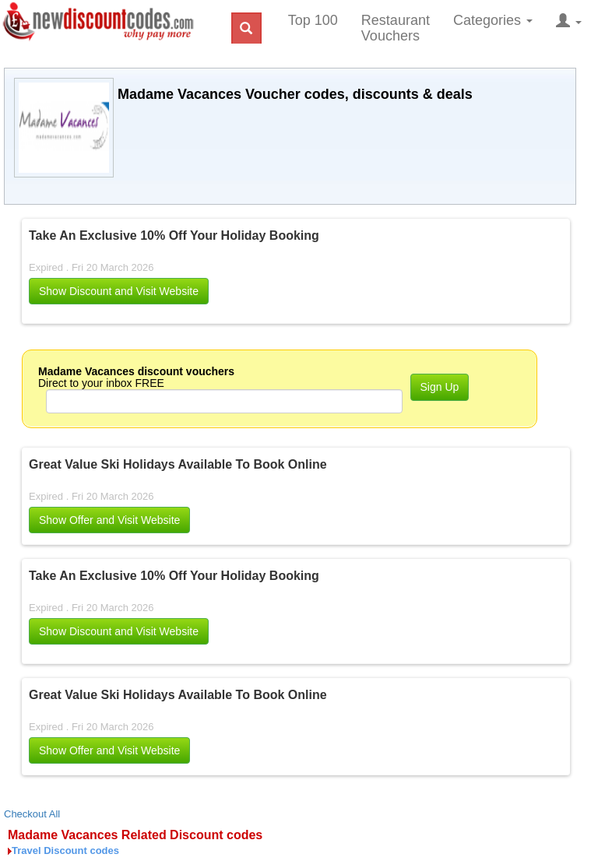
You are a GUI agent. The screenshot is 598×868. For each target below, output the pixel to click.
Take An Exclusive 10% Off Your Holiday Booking (174, 235)
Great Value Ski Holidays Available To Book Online (178, 464)
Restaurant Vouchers (396, 28)
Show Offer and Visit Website (109, 520)
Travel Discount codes (65, 850)
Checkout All (32, 814)
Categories (493, 20)
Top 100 (313, 20)
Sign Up (440, 387)
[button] (119, 291)
